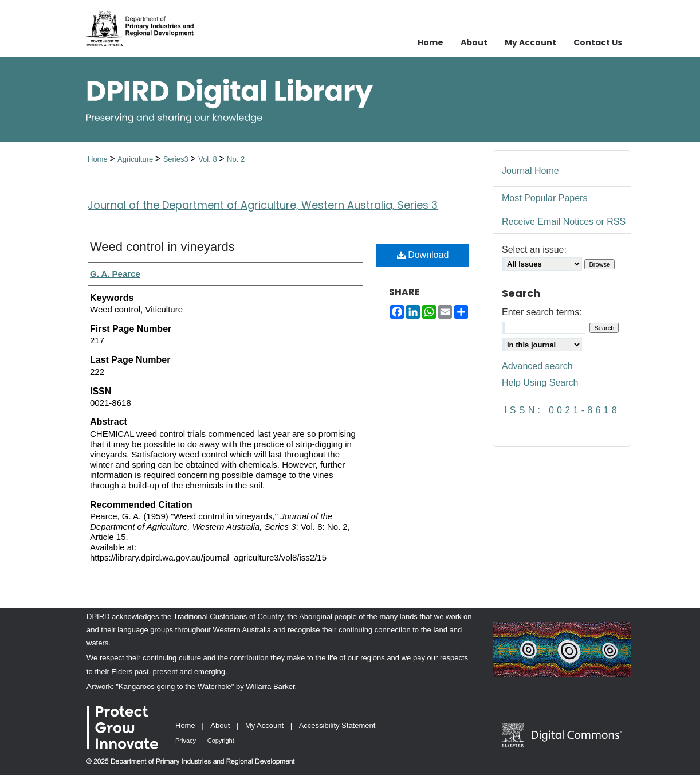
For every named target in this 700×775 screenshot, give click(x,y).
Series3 (177, 159)
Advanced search (537, 366)
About (220, 725)
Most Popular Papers (544, 198)
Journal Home (530, 171)
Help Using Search (540, 383)
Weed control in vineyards (162, 247)
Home (99, 159)
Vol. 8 (209, 159)
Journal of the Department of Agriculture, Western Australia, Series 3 (263, 205)
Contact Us (598, 42)
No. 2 (236, 159)
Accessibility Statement (337, 725)
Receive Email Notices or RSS (564, 222)
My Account (264, 725)
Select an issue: (534, 250)
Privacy (186, 741)
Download (423, 255)
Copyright (221, 741)
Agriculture (136, 159)
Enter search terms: (542, 312)
